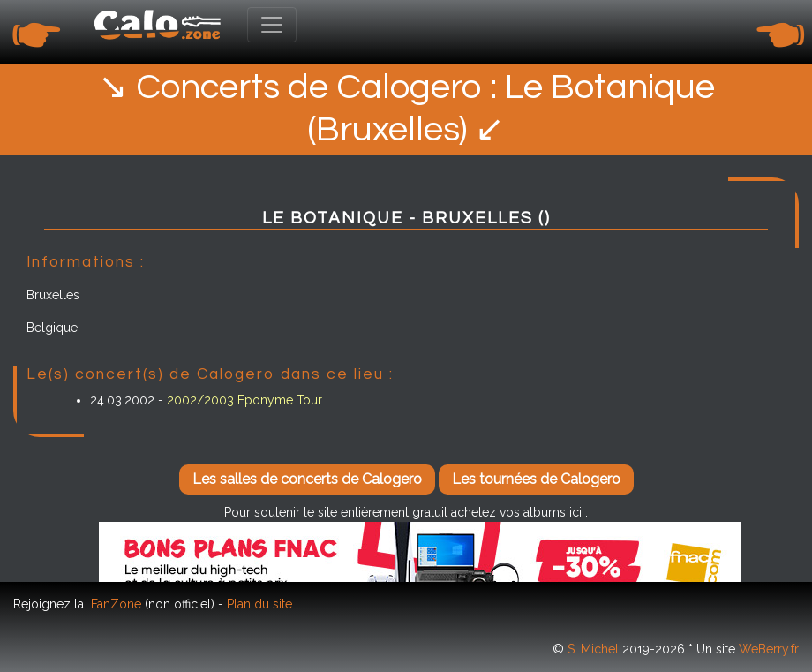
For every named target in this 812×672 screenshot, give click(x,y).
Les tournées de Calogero (536, 479)
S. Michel (593, 649)
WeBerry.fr (769, 649)
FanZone (116, 604)
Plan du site (259, 604)
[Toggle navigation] (272, 25)
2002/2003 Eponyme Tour (244, 400)
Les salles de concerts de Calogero (307, 479)
